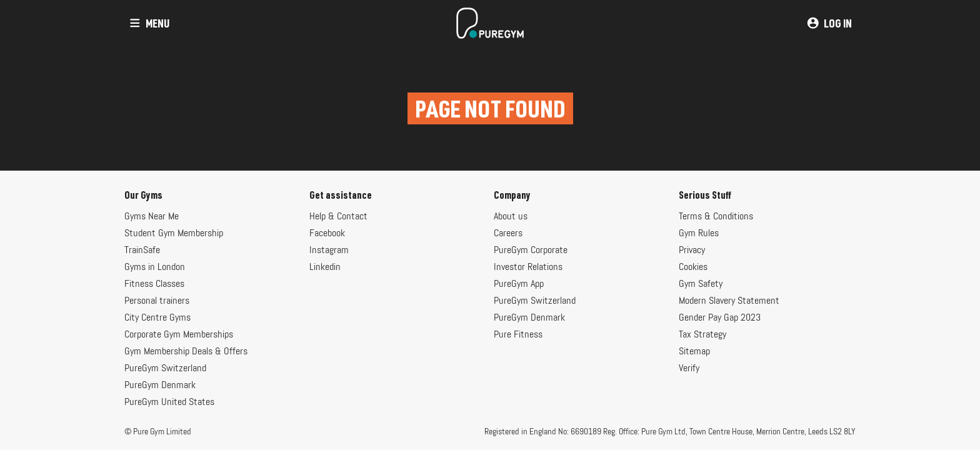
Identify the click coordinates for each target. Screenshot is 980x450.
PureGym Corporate (531, 251)
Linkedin (325, 267)
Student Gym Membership (174, 234)
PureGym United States (169, 402)
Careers (508, 234)
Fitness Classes (154, 284)
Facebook (327, 234)
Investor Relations (528, 267)
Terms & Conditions (716, 217)
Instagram (329, 251)
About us (511, 217)
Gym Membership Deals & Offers (186, 352)
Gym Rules (699, 234)
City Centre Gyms (157, 318)
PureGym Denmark (160, 386)
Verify (689, 369)
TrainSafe (142, 251)
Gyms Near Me (152, 217)
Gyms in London (155, 267)
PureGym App (519, 284)
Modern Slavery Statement (729, 301)
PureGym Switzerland (165, 369)
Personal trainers (157, 301)
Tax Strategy (702, 335)
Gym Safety (701, 284)
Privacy (692, 251)
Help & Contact (338, 217)
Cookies (693, 267)
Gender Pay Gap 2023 (720, 318)
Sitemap (694, 352)
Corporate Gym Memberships (179, 335)
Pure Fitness (518, 335)
